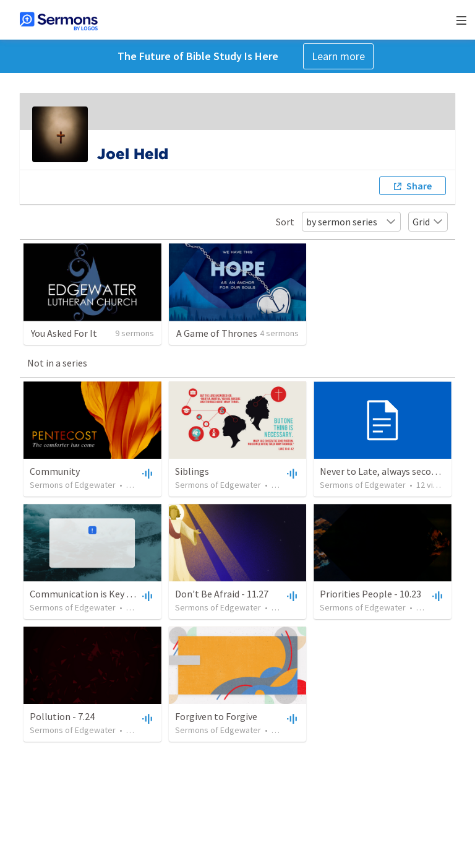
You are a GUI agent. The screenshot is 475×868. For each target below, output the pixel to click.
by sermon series (351, 222)
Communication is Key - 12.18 (92, 594)
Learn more (338, 56)
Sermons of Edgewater (73, 485)
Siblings (192, 471)
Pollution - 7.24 (62, 716)
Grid (428, 222)
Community (55, 471)
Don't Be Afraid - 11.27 (222, 594)
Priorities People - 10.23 (370, 594)
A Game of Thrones (217, 333)
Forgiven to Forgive (216, 716)
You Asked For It (64, 333)
